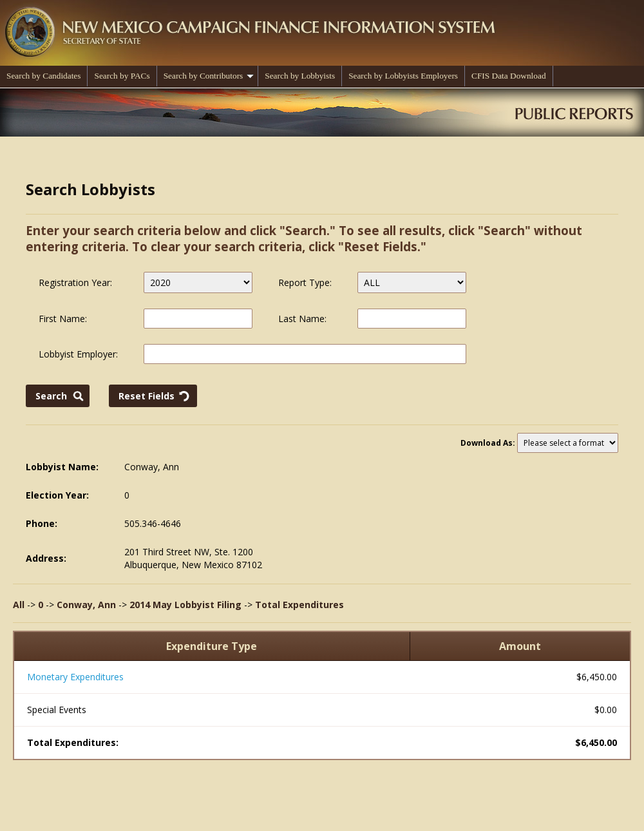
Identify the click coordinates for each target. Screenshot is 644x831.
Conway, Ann (86, 605)
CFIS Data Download (509, 76)
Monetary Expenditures (75, 677)
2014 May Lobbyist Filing (185, 605)
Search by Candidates (43, 76)
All (19, 605)
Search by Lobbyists (300, 76)
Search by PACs (122, 76)
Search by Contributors (209, 76)
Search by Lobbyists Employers (403, 76)
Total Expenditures (299, 605)
